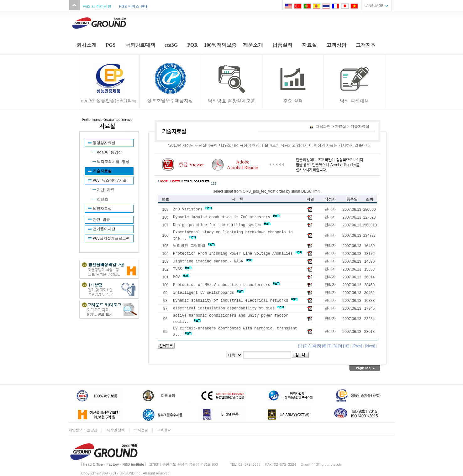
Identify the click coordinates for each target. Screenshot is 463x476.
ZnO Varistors (192, 210)
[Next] (370, 346)
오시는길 (141, 430)
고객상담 (164, 430)
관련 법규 (101, 220)
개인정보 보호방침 (83, 430)
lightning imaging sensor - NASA (213, 261)
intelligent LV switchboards (208, 293)
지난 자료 (105, 190)
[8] (335, 346)
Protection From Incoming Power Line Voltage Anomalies (238, 254)
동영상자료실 (104, 143)
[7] (329, 346)
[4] (314, 346)
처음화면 (320, 127)
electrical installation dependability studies (229, 308)
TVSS (182, 269)
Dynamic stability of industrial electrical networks (235, 301)
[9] (340, 346)
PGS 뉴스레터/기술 (110, 181)
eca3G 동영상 (109, 153)
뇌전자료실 (102, 209)
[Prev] (357, 346)
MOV (181, 277)
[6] (324, 346)
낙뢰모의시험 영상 (113, 162)
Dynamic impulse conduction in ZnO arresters (226, 217)
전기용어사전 (104, 229)
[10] (346, 346)
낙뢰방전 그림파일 (194, 246)
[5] (319, 346)
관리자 (330, 210)
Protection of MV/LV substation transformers (226, 285)
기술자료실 (102, 171)
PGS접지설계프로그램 (111, 239)
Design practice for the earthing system (222, 225)
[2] (305, 346)
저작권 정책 (116, 430)
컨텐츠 (103, 199)
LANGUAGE (374, 5)
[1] (300, 346)
